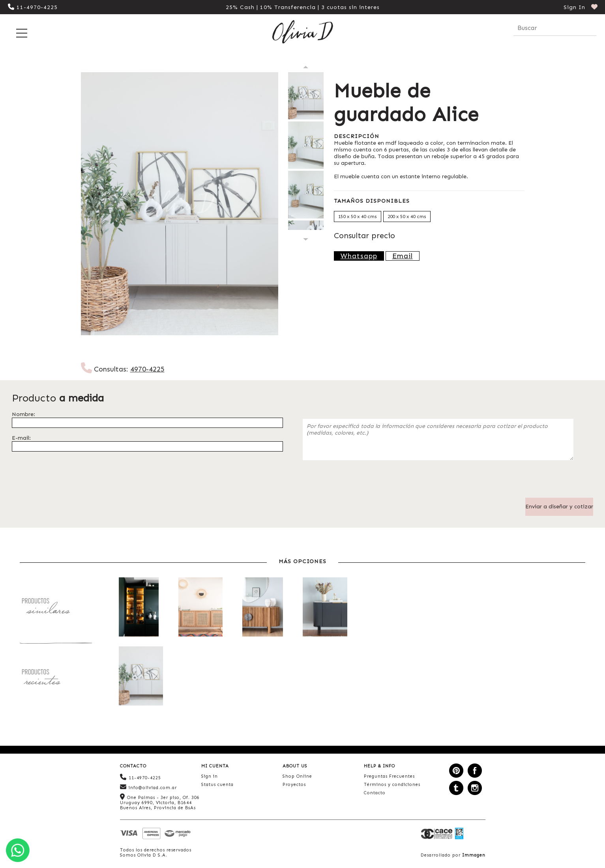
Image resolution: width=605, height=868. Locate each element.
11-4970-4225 (33, 7)
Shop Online (297, 776)
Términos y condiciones (392, 785)
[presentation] (363, 482)
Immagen (474, 855)
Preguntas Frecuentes (389, 776)
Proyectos (294, 785)
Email (403, 256)
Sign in (210, 776)
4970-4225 (147, 369)
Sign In (574, 7)
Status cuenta (217, 785)
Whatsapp (359, 256)
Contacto (375, 793)
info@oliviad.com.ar (148, 787)
